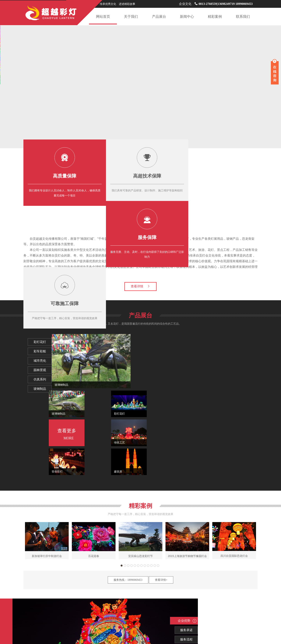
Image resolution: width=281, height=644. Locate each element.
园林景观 (43, 370)
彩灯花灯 (43, 342)
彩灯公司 (173, 618)
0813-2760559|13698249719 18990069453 (224, 4)
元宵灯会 (160, 618)
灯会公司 (187, 618)
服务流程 (131, 556)
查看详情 (140, 286)
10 (151, 483)
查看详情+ (161, 497)
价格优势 (131, 566)
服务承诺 (131, 547)
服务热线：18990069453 (128, 497)
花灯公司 (200, 618)
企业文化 (185, 4)
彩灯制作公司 (69, 618)
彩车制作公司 (107, 618)
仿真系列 (43, 379)
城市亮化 (43, 361)
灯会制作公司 (51, 618)
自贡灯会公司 (125, 618)
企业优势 (130, 538)
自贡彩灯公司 (144, 618)
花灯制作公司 (88, 618)
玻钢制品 (43, 389)
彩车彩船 (43, 351)
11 (155, 483)
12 (158, 483)
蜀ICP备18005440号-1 (174, 637)
